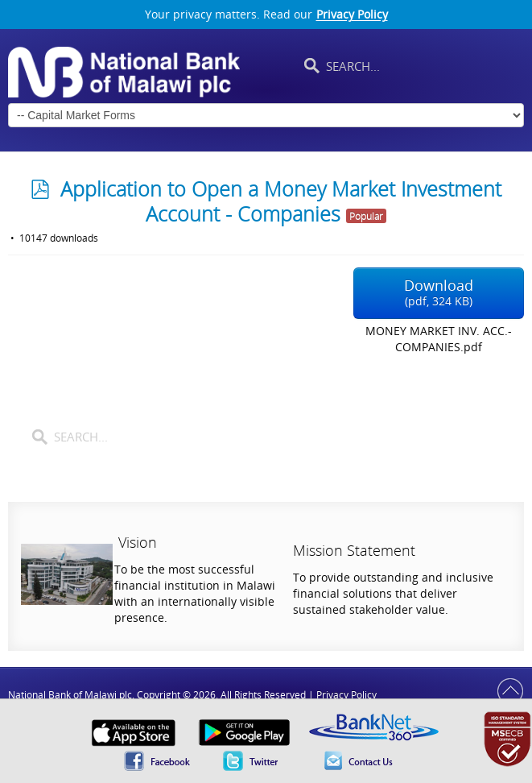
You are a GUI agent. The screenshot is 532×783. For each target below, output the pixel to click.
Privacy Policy (352, 14)
